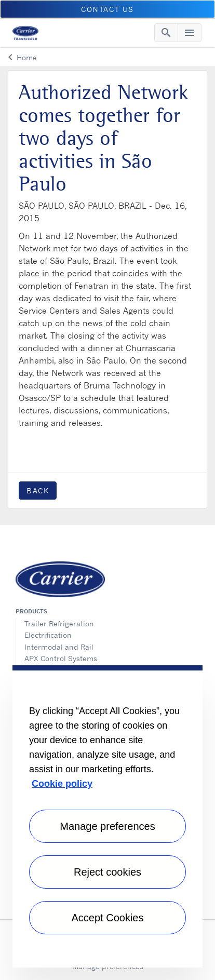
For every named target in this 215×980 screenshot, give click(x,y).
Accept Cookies (108, 918)
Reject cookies (107, 872)
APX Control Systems (61, 658)
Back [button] (38, 491)
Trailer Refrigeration (59, 623)
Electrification (48, 635)
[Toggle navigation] (166, 33)
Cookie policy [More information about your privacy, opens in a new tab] (62, 784)
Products (31, 611)
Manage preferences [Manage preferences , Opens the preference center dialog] (107, 826)
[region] (107, 816)
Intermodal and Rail (59, 647)
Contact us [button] (107, 9)
